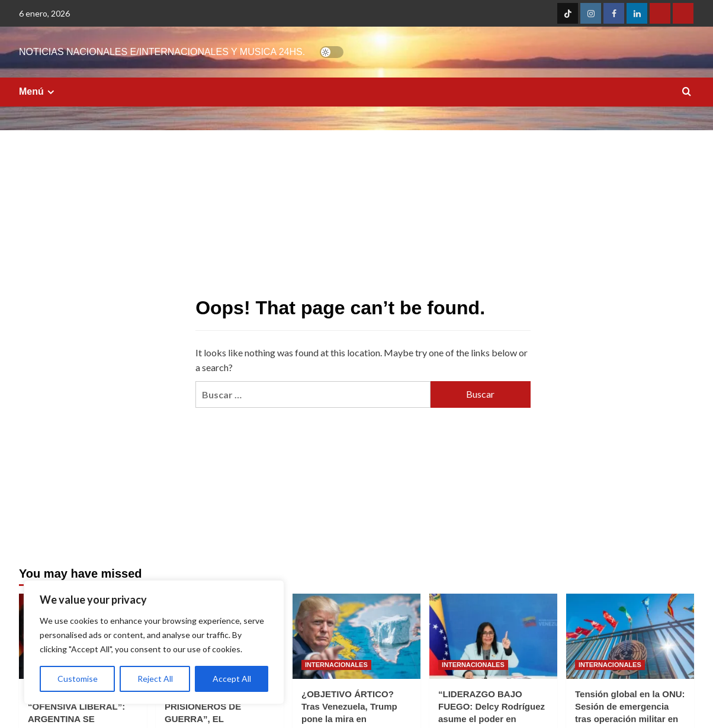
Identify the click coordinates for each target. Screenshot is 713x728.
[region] (154, 642)
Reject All (155, 679)
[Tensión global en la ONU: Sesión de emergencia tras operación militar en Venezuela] (630, 636)
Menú (38, 92)
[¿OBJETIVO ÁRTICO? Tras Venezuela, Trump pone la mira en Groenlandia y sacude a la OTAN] (356, 636)
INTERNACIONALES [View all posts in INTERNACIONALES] (336, 665)
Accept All (232, 679)
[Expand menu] (51, 92)
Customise (78, 679)
